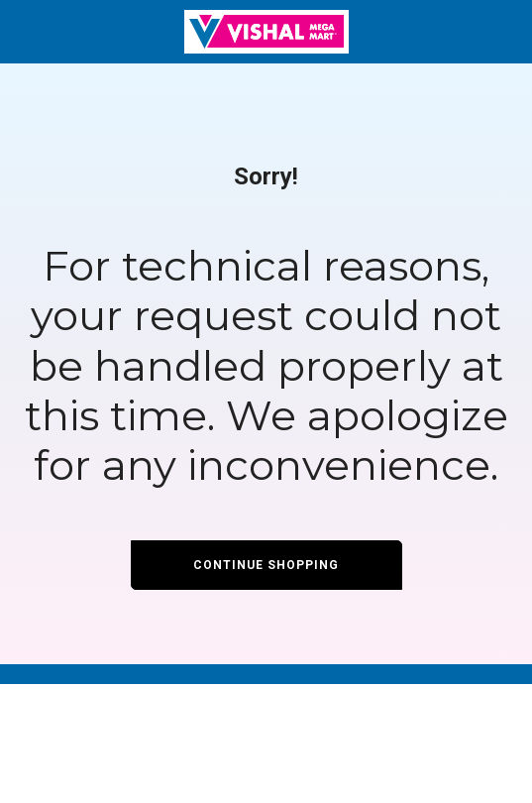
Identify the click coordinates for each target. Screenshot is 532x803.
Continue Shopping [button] (266, 565)
